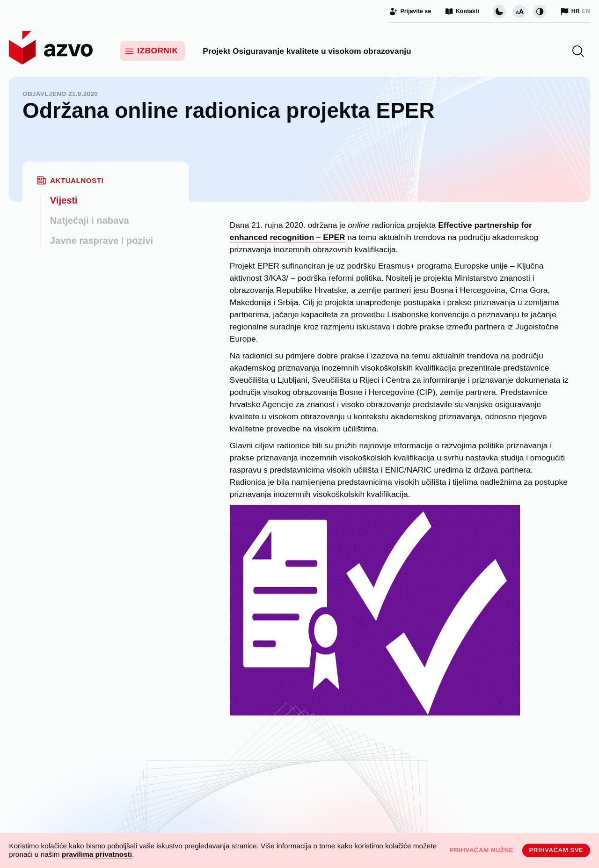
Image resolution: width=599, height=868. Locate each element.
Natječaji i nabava (90, 220)
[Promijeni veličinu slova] (520, 11)
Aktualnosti (77, 180)
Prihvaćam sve (556, 850)
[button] (578, 51)
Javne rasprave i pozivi (102, 241)
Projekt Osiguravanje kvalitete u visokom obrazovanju (307, 51)
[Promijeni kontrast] (540, 11)
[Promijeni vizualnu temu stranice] (500, 11)
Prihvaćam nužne (482, 850)
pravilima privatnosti (97, 854)
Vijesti (64, 200)
